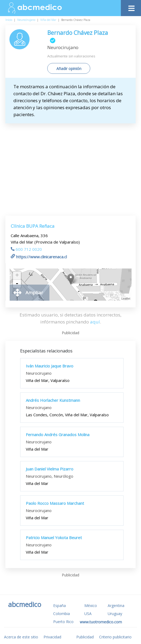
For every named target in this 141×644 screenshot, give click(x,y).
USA (88, 614)
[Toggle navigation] (131, 7)
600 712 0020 (26, 249)
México (91, 606)
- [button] (17, 284)
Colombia (62, 614)
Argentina (116, 606)
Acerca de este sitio (21, 637)
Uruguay (115, 614)
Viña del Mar (48, 20)
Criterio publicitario (115, 637)
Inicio (9, 20)
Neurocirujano (26, 20)
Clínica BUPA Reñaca (33, 226)
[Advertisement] (75, 164)
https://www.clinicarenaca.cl (39, 257)
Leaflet (126, 299)
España (59, 606)
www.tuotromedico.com (101, 622)
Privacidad (52, 637)
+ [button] (17, 276)
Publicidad (85, 637)
